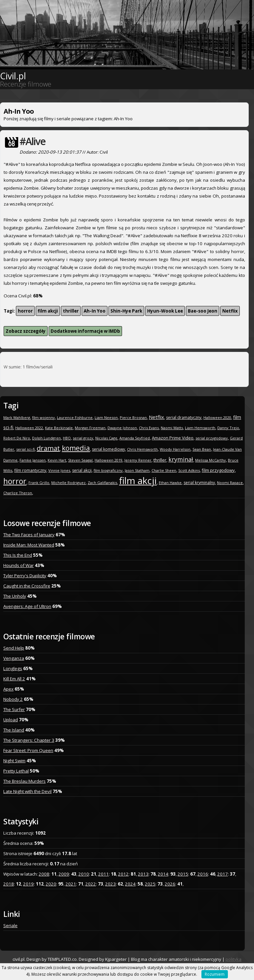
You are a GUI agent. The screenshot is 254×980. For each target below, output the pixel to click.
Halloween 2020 (217, 417)
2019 (28, 884)
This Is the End (18, 555)
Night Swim (14, 761)
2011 (104, 874)
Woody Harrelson (175, 449)
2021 (71, 884)
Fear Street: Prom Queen (28, 750)
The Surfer (14, 709)
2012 (123, 874)
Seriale (10, 925)
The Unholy (15, 596)
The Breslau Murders (24, 781)
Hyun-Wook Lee (165, 311)
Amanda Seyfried (135, 438)
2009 (64, 874)
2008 (44, 874)
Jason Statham (137, 470)
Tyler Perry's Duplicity (25, 576)
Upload (11, 720)
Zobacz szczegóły (26, 331)
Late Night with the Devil (27, 791)
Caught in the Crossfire (27, 586)
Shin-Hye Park (126, 311)
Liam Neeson (106, 417)
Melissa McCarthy (211, 460)
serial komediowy (108, 449)
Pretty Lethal (16, 771)
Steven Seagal (80, 460)
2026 (170, 884)
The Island (14, 730)
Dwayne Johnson (122, 428)
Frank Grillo (39, 483)
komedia (76, 448)
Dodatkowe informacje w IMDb (85, 331)
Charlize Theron (18, 493)
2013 (143, 874)
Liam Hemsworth (200, 428)
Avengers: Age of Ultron (27, 606)
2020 (51, 884)
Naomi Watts (172, 428)
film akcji (48, 311)
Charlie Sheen (164, 470)
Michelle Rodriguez (68, 483)
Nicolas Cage (106, 438)
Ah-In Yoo (95, 311)
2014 (163, 874)
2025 (150, 884)
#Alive (32, 141)
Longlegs (13, 668)
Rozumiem (215, 974)
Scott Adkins (189, 470)
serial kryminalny (199, 483)
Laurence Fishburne (75, 417)
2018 (9, 884)
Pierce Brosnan (133, 417)
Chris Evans (149, 428)
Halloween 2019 (108, 460)
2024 (130, 884)
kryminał (181, 459)
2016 (203, 874)
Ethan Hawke (170, 483)
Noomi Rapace (230, 483)
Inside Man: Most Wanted (29, 545)
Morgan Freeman (90, 428)
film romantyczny (30, 470)
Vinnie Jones (59, 470)
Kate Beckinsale (59, 428)
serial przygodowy (212, 438)
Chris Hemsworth (142, 449)
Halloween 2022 (29, 428)
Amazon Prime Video (173, 438)
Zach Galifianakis (102, 483)
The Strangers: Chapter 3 (29, 740)
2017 (223, 874)
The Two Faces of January (29, 535)
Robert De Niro (17, 438)
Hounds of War (19, 565)
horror (25, 311)
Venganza (14, 658)
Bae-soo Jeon (203, 311)
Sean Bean (202, 449)
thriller (71, 311)
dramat (48, 448)
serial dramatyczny (184, 417)
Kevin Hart (57, 460)
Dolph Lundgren (46, 438)
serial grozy (83, 438)
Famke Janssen (33, 460)
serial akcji (82, 470)
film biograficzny (108, 470)
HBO (67, 438)
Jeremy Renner (138, 460)
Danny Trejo (228, 428)
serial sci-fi (25, 449)
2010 (84, 874)
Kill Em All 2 (14, 679)
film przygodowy (218, 470)
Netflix (230, 311)
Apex (8, 689)
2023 (110, 884)
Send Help (14, 648)
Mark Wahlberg (17, 417)
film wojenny (43, 417)
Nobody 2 (13, 699)
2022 (91, 884)
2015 (183, 874)
